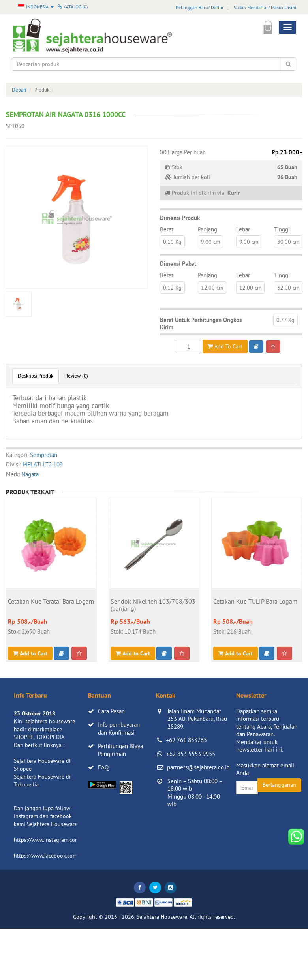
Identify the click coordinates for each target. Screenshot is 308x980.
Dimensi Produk (180, 218)
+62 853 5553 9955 (191, 754)
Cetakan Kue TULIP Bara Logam (255, 602)
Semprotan (44, 455)
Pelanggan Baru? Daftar (200, 7)
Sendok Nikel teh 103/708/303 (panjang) (153, 605)
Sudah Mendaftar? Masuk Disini (265, 7)
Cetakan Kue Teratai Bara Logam (51, 602)
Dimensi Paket (178, 264)
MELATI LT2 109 (43, 464)
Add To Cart (225, 346)
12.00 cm (212, 288)
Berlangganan (279, 785)
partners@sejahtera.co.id (198, 767)
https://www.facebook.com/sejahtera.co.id (64, 856)
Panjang (208, 229)
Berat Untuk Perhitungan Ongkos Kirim (201, 324)
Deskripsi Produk (36, 376)
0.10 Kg (172, 242)
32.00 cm (288, 288)
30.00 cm (288, 242)
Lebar (243, 229)
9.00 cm (210, 242)
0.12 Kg (172, 288)
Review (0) (77, 376)
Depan (19, 90)
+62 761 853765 (186, 740)
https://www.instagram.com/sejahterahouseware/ (73, 840)
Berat (167, 229)
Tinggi (282, 229)
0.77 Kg (285, 320)
